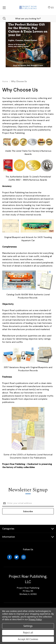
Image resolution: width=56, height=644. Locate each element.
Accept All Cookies (28, 639)
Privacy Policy (35, 619)
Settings (28, 626)
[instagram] (24, 557)
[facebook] (9, 557)
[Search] (3, 18)
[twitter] (17, 557)
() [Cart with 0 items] (51, 7)
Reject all (28, 633)
